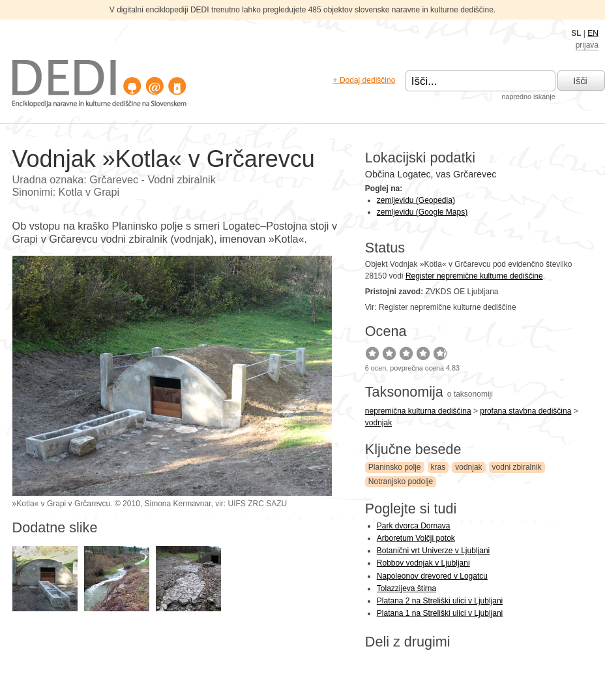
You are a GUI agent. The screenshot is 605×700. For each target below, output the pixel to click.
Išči (580, 81)
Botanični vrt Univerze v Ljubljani (433, 551)
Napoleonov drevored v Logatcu (432, 576)
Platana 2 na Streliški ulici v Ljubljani (440, 601)
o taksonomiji (470, 394)
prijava (587, 45)
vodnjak (378, 423)
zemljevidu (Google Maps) (422, 212)
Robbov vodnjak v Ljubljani (423, 563)
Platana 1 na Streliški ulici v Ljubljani (440, 613)
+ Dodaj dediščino (364, 80)
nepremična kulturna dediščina (418, 411)
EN (593, 33)
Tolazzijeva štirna (406, 588)
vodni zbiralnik (517, 467)
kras (438, 467)
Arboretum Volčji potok (416, 538)
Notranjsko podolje (401, 481)
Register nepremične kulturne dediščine (474, 276)
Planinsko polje (395, 467)
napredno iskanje (528, 97)
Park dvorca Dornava (414, 526)
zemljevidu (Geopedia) (416, 200)
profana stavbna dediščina (525, 411)
